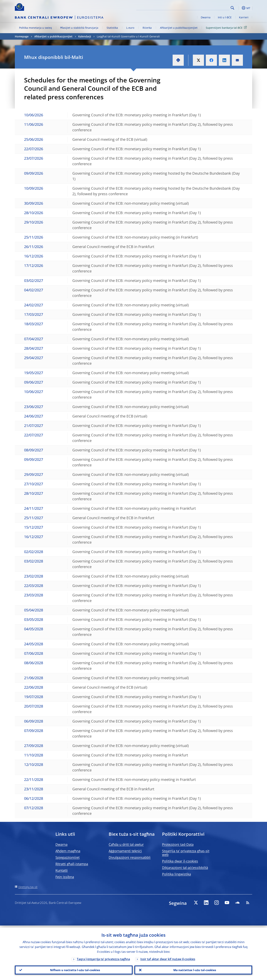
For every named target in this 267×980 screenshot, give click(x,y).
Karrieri (244, 17)
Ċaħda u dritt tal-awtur (126, 844)
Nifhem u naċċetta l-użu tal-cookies (74, 969)
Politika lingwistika (177, 874)
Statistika (112, 28)
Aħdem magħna (68, 851)
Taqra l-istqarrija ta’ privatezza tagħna (103, 957)
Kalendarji (85, 36)
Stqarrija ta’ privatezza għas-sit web (186, 853)
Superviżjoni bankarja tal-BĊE (227, 28)
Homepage (22, 36)
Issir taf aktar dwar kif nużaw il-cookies (168, 957)
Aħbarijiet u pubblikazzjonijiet (179, 28)
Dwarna (206, 17)
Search (232, 8)
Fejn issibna (65, 877)
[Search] (211, 7)
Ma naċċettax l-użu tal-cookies (193, 969)
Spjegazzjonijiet (67, 857)
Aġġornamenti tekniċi (125, 851)
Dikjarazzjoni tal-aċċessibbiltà (185, 868)
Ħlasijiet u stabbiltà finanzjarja (79, 28)
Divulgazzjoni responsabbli (130, 857)
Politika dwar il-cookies (180, 861)
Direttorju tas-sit (28, 887)
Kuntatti (62, 870)
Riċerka (147, 28)
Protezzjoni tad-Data (178, 844)
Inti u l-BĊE (225, 17)
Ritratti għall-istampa (72, 864)
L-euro (130, 28)
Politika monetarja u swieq (36, 28)
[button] (239, 8)
